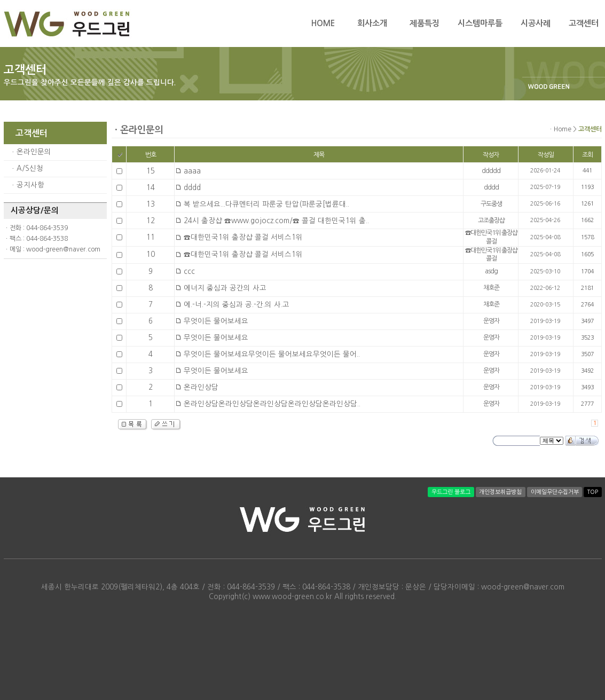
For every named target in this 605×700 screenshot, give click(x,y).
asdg (491, 271)
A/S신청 (30, 168)
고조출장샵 (491, 221)
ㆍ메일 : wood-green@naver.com (52, 249)
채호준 (491, 288)
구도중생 (491, 204)
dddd (491, 187)
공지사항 (30, 185)
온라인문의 (34, 152)
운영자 (491, 321)
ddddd (491, 171)
